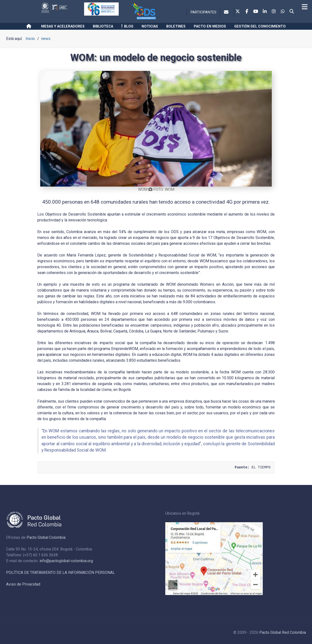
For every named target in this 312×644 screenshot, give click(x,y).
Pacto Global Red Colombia (283, 632)
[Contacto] (227, 12)
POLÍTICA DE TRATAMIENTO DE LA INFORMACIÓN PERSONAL (60, 573)
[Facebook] (247, 12)
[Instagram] (274, 12)
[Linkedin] (265, 12)
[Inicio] (30, 26)
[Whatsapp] (283, 12)
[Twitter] (238, 12)
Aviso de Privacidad (23, 584)
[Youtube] (256, 12)
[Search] (292, 12)
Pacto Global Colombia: (46, 537)
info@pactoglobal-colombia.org (66, 561)
